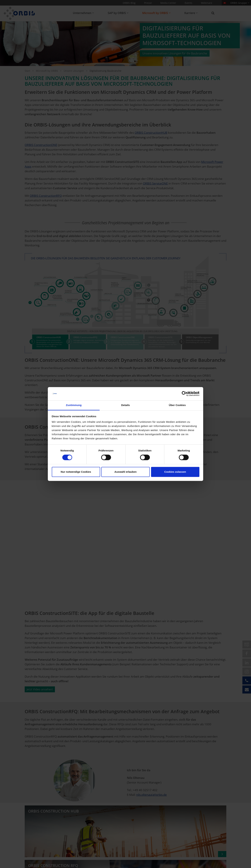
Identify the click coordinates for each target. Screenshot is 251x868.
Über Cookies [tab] (177, 405)
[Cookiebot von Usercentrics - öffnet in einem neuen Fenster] (184, 394)
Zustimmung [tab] (74, 405)
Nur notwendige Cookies (76, 472)
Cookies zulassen (175, 472)
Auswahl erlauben (125, 472)
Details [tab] (125, 405)
